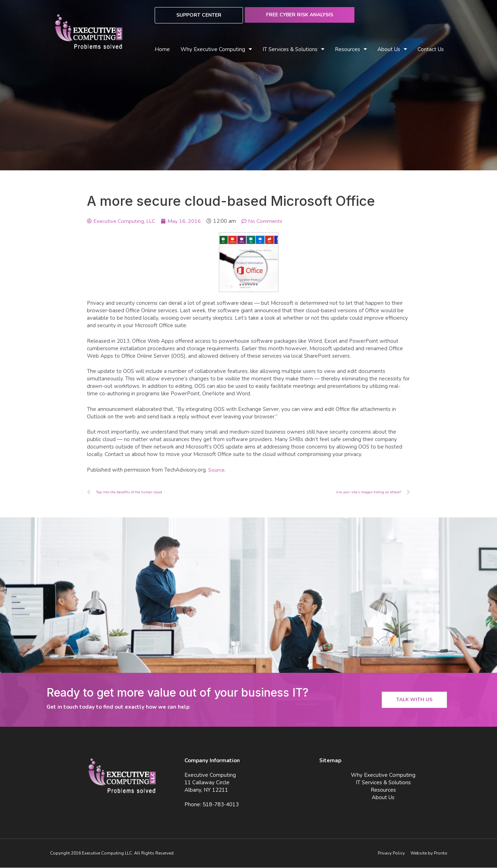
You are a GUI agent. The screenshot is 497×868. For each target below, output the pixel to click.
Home (162, 49)
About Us (392, 50)
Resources (351, 50)
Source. (217, 470)
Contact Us (431, 49)
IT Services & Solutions (293, 50)
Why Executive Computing (216, 50)
